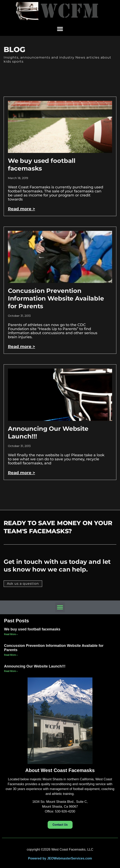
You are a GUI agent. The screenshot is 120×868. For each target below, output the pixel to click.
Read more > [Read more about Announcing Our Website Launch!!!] (21, 473)
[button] (60, 29)
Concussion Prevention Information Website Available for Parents (56, 298)
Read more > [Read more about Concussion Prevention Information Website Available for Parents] (21, 347)
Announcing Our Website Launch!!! (35, 666)
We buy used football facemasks (42, 165)
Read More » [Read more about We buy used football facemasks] (11, 634)
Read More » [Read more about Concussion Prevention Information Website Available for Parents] (11, 655)
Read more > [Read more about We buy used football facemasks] (21, 209)
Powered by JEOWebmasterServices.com (60, 858)
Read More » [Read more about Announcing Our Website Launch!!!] (11, 671)
